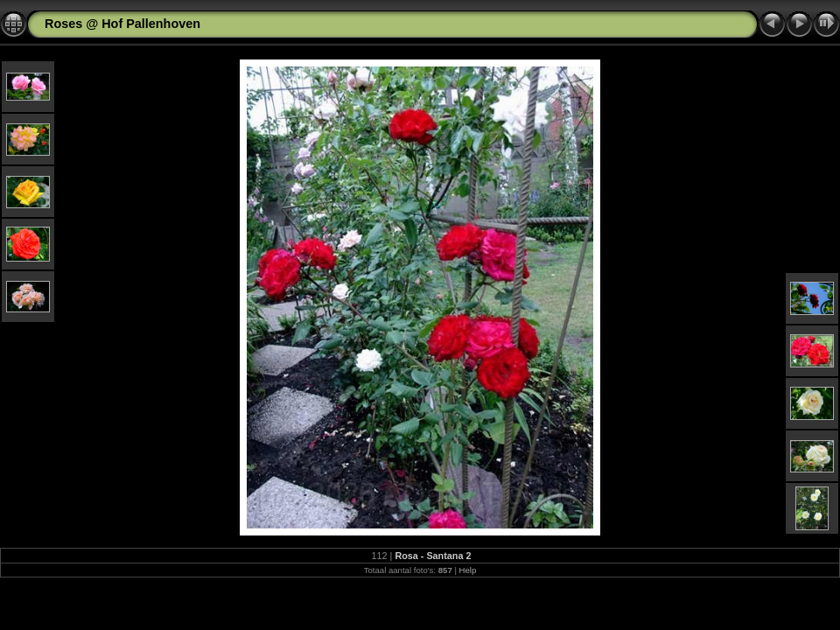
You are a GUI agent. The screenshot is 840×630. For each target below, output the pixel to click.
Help (468, 570)
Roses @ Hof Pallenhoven (122, 24)
